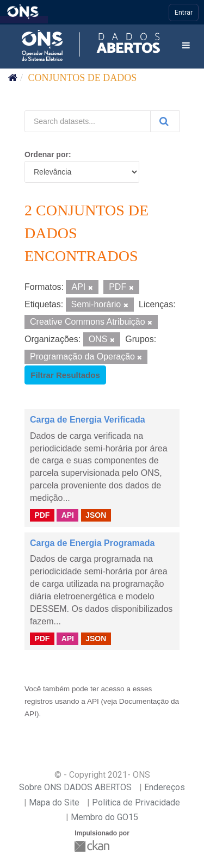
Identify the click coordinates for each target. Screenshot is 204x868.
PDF (42, 515)
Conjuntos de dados (83, 78)
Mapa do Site (54, 802)
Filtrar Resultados (65, 375)
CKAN (93, 846)
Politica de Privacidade (136, 802)
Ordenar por (47, 154)
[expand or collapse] (186, 46)
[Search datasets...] (88, 121)
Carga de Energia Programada (92, 543)
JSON (96, 515)
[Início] (13, 78)
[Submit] (165, 121)
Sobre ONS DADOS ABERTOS (75, 787)
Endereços (165, 787)
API (68, 515)
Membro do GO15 (104, 817)
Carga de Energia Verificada (88, 420)
